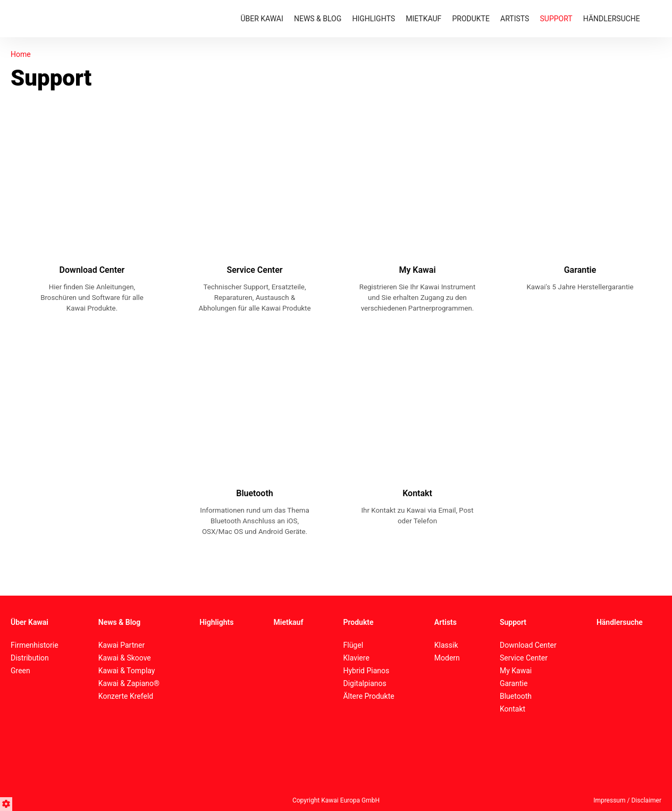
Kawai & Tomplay (127, 671)
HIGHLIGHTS (373, 19)
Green (20, 671)
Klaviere (356, 658)
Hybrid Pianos (366, 671)
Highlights (216, 622)
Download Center (528, 645)
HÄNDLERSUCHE (612, 19)
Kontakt (513, 709)
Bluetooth (516, 696)
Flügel (353, 645)
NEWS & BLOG (318, 19)
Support (513, 622)
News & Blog (119, 622)
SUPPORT (556, 19)
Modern (447, 658)
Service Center (524, 658)
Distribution (30, 658)
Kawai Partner (121, 645)
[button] (7, 803)
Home (21, 54)
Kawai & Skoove (125, 658)
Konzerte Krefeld (126, 696)
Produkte (358, 622)
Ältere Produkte (368, 696)
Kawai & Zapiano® (129, 683)
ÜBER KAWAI (262, 19)
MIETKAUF (423, 19)
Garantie (514, 683)
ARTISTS (515, 19)
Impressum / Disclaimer (627, 800)
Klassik (446, 645)
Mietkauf (289, 622)
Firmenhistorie (35, 645)
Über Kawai (30, 622)
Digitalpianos (364, 683)
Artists (446, 622)
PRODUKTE (471, 19)
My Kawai (516, 671)
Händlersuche (620, 622)
